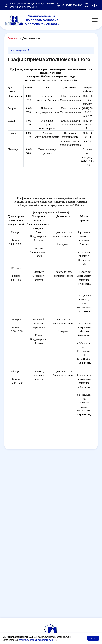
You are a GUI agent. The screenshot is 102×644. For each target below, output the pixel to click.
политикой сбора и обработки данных (38, 640)
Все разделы (19, 50)
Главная (13, 38)
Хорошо (93, 638)
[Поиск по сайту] (87, 5)
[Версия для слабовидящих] (94, 5)
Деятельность (32, 38)
